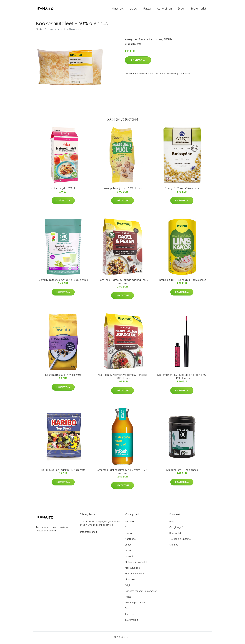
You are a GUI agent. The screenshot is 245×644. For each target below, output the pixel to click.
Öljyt (127, 587)
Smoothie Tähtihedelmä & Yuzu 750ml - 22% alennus (122, 473)
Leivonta (130, 558)
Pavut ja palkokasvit (136, 604)
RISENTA (168, 41)
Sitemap (174, 546)
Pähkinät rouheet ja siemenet (141, 592)
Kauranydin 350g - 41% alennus (63, 376)
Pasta (147, 9)
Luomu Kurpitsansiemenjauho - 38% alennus (63, 281)
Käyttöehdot (176, 535)
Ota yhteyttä (176, 529)
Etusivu (40, 31)
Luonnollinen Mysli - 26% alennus (63, 190)
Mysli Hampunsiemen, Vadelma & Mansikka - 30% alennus (123, 378)
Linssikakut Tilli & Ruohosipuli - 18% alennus (182, 281)
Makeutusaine (132, 569)
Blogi (181, 9)
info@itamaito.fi (89, 533)
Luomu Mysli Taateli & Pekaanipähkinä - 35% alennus (123, 283)
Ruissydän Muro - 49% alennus (182, 190)
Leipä (133, 9)
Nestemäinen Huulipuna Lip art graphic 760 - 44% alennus (182, 378)
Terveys (129, 616)
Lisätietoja (138, 62)
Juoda (128, 535)
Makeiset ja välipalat (136, 564)
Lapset (129, 546)
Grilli (127, 529)
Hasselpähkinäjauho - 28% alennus (122, 190)
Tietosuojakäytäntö (180, 540)
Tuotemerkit (198, 9)
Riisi (127, 610)
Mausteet (118, 9)
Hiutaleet (158, 41)
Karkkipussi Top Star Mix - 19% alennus (63, 471)
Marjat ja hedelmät (135, 575)
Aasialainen (164, 9)
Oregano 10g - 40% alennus (182, 471)
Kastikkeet (131, 540)
